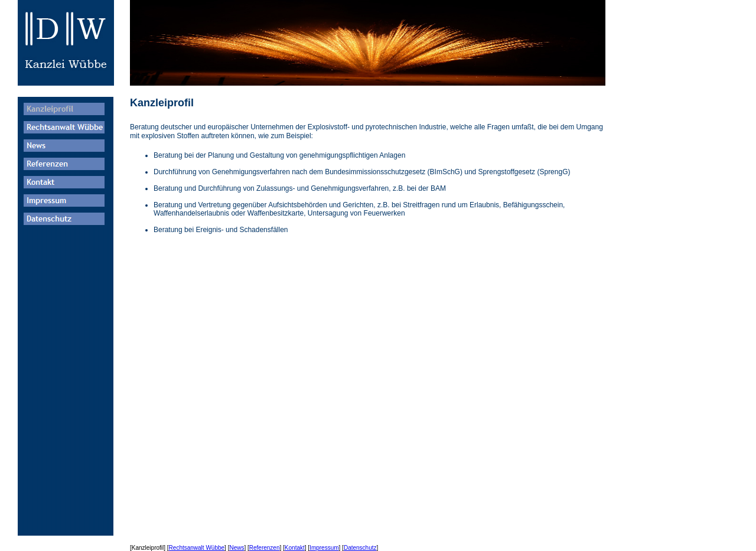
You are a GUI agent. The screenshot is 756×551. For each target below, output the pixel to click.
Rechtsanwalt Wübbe (197, 548)
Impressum (324, 548)
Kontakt (295, 548)
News (237, 548)
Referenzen (265, 548)
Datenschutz (360, 548)
